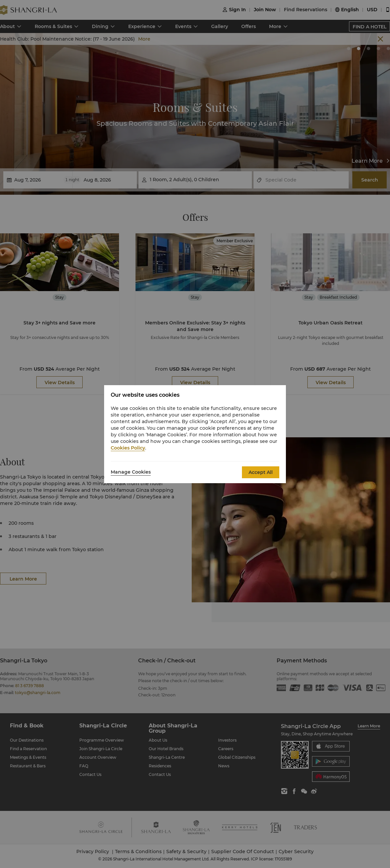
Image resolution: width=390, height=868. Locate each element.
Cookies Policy (128, 448)
